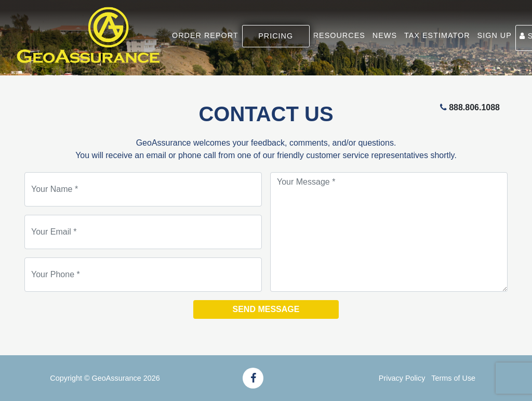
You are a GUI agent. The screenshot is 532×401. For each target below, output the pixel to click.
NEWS (385, 35)
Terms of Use (453, 378)
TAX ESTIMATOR (437, 35)
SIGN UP (495, 35)
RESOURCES (339, 35)
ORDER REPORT (205, 35)
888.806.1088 (474, 107)
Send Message (266, 309)
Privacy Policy (402, 378)
